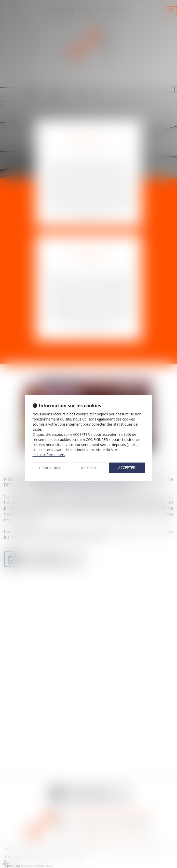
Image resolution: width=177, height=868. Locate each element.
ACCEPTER (127, 467)
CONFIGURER (50, 468)
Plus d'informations (49, 455)
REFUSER (89, 468)
